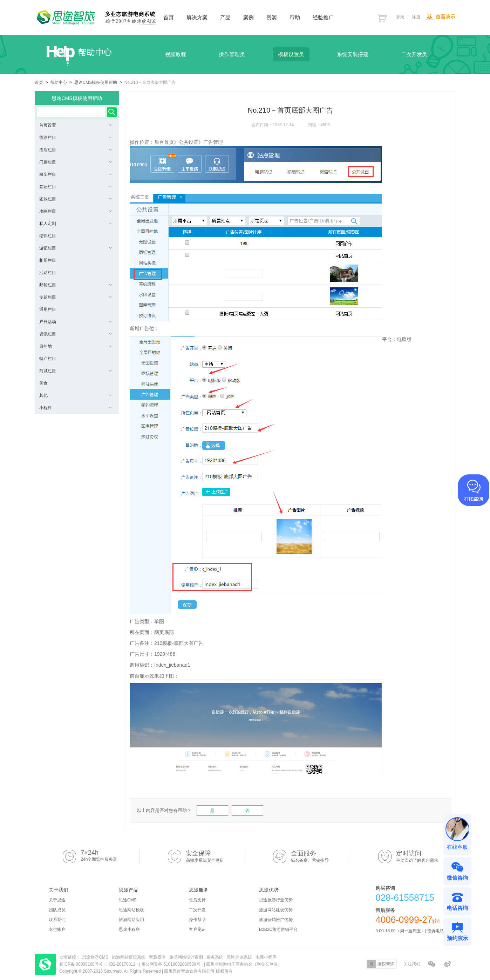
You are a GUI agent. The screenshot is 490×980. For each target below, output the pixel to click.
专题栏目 (76, 297)
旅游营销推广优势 (276, 920)
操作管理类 (232, 54)
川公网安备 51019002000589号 (171, 964)
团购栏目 (76, 199)
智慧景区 (157, 957)
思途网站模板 (131, 910)
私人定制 (76, 224)
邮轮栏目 (76, 285)
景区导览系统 (239, 957)
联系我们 (57, 920)
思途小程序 (129, 929)
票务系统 (215, 957)
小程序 (76, 408)
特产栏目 (48, 359)
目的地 (76, 346)
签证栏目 (76, 187)
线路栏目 (76, 138)
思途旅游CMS (95, 957)
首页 (39, 82)
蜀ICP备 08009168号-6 (81, 964)
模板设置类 (291, 54)
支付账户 (57, 929)
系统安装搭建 (353, 54)
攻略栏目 (76, 211)
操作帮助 (197, 920)
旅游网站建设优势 (276, 910)
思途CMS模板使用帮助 (96, 82)
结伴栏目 (48, 236)
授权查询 (382, 964)
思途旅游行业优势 (276, 900)
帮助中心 (59, 82)
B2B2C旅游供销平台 (278, 929)
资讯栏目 (76, 334)
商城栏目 (76, 371)
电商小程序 (266, 957)
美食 (43, 383)
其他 (76, 395)
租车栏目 (76, 174)
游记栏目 (76, 248)
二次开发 (197, 910)
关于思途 (57, 900)
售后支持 (197, 900)
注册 (416, 17)
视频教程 (176, 54)
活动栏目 (48, 273)
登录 (400, 17)
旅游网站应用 (131, 920)
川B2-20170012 (121, 964)
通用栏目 (48, 309)
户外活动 (76, 322)
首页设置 (76, 125)
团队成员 (57, 910)
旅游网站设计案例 (186, 957)
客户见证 (197, 929)
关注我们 (412, 964)
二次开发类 (414, 54)
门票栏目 (76, 162)
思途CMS (128, 900)
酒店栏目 (76, 150)
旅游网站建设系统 (129, 957)
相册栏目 (48, 260)
